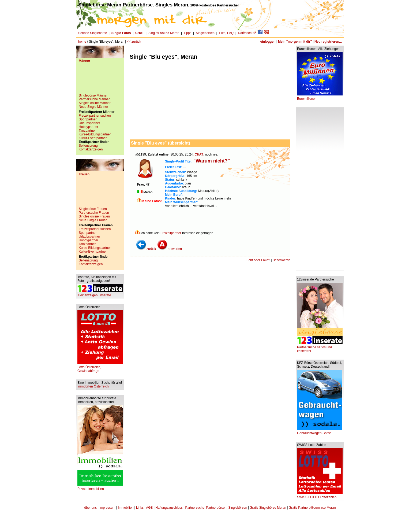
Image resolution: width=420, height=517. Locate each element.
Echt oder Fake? (258, 260)
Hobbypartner (89, 127)
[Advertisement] (100, 80)
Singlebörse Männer (93, 95)
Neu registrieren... (328, 42)
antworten (169, 249)
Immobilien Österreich (93, 386)
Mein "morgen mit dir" (295, 42)
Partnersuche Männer (94, 99)
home (82, 42)
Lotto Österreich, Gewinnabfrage (100, 368)
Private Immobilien (100, 487)
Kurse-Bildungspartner (95, 134)
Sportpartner (88, 119)
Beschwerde (282, 260)
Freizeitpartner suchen (95, 116)
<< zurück (134, 42)
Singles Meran (164, 33)
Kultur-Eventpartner (93, 138)
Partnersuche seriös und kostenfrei (320, 348)
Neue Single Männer (93, 107)
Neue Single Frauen (93, 220)
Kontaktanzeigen (91, 149)
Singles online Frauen (94, 216)
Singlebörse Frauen (93, 209)
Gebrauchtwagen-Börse (320, 432)
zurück (146, 249)
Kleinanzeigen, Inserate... (100, 294)
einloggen (268, 42)
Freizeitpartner (171, 233)
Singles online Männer (95, 103)
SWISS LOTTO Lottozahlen (320, 496)
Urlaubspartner (89, 123)
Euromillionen (320, 97)
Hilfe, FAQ (226, 33)
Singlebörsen (205, 33)
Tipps (188, 33)
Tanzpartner (87, 131)
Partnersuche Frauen (94, 213)
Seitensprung (88, 146)
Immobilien (126, 508)
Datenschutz (247, 33)
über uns (91, 508)
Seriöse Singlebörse (93, 33)
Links (140, 508)
